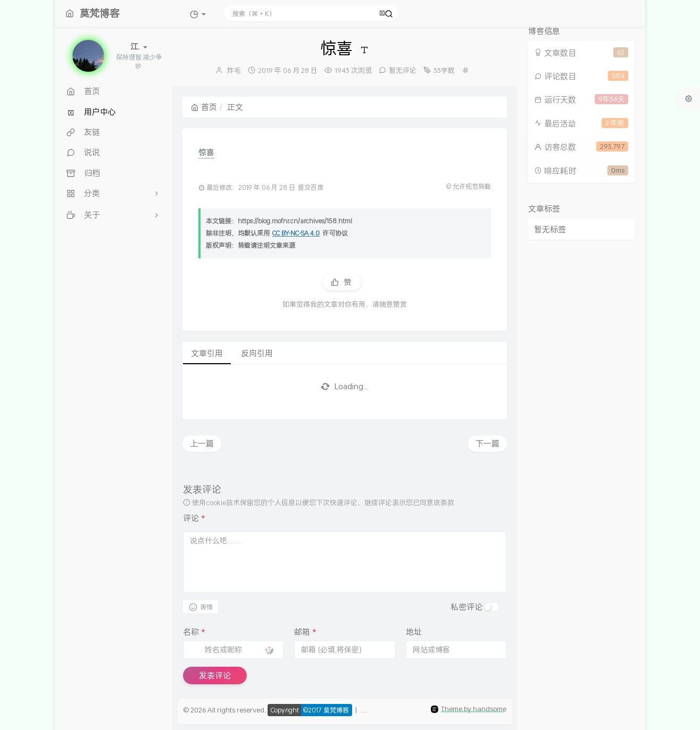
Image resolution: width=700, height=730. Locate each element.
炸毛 (234, 70)
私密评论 (466, 607)
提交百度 (311, 187)
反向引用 (257, 353)
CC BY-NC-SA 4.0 (296, 233)
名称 (194, 632)
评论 (194, 518)
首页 (204, 107)
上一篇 (202, 443)
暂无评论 (403, 70)
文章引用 (207, 353)
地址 (414, 632)
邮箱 (305, 632)
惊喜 (206, 152)
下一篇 (487, 443)
